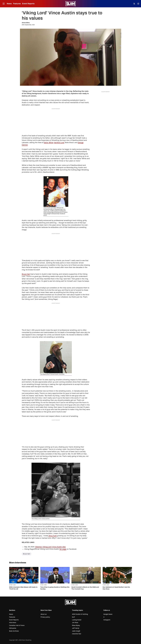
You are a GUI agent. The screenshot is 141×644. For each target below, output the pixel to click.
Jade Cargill (76, 631)
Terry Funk (52, 536)
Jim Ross (75, 623)
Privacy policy (45, 617)
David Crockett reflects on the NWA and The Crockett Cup (85, 588)
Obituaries (13, 628)
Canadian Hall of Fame (17, 625)
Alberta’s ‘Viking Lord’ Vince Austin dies (50, 547)
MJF (73, 617)
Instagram (107, 620)
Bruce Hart (26, 274)
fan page (63, 549)
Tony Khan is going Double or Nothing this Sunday (55, 588)
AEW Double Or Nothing (80, 614)
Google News (108, 614)
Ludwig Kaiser (77, 620)
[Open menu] (4, 4)
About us (44, 614)
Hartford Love (59, 143)
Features (17, 4)
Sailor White (49, 143)
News (9, 4)
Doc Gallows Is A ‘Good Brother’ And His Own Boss (116, 588)
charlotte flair (77, 634)
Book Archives (14, 631)
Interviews (13, 623)
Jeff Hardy (76, 628)
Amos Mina (26, 23)
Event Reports (28, 4)
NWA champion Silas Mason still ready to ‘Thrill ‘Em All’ (23, 588)
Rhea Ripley (76, 625)
